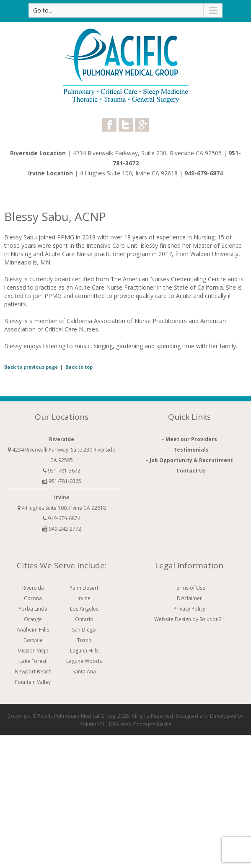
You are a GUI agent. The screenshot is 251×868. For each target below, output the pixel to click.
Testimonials (191, 450)
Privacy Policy (189, 609)
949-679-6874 (204, 173)
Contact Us (191, 471)
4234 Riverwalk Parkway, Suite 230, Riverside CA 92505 (147, 153)
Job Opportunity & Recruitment (191, 460)
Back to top (79, 367)
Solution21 (93, 724)
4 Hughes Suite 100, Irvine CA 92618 (129, 173)
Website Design (173, 619)
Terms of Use (189, 588)
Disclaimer (189, 598)
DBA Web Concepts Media (140, 724)
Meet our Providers (191, 439)
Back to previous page (31, 367)
